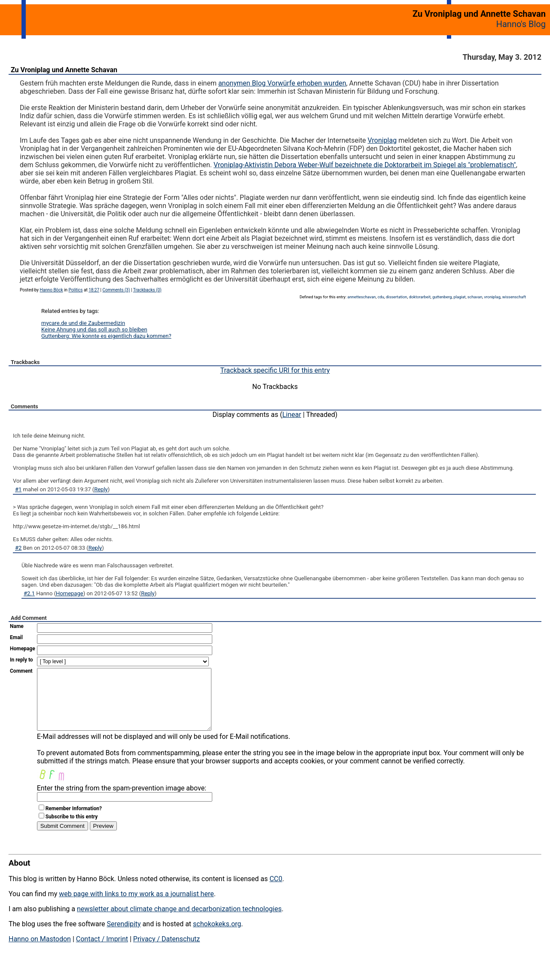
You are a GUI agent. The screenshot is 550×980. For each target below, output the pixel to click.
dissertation (396, 297)
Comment (21, 671)
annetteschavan (362, 297)
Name (17, 626)
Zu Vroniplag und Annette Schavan (64, 70)
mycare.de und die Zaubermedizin (83, 323)
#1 (18, 489)
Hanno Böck (52, 290)
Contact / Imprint (102, 952)
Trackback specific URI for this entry (275, 370)
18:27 (94, 290)
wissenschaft (514, 297)
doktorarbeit (420, 297)
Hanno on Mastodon (40, 952)
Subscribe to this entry (72, 830)
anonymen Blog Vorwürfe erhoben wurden (282, 83)
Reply (101, 489)
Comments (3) (116, 290)
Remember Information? (74, 821)
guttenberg (442, 297)
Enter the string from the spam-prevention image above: (122, 801)
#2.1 (29, 593)
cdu (381, 297)
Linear (292, 415)
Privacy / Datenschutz (167, 952)
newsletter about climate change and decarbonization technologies (179, 922)
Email (16, 637)
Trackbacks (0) (147, 290)
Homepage (70, 593)
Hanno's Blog (521, 24)
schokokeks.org (217, 937)
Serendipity (124, 937)
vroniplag (492, 297)
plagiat (459, 297)
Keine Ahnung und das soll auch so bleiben (94, 329)
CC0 (276, 892)
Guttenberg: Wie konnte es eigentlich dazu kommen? (106, 336)
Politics (76, 290)
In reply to (21, 660)
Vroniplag (382, 140)
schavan (475, 297)
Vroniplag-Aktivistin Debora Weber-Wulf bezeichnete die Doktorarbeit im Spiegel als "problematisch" (365, 165)
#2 (18, 548)
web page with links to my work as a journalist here (136, 907)
